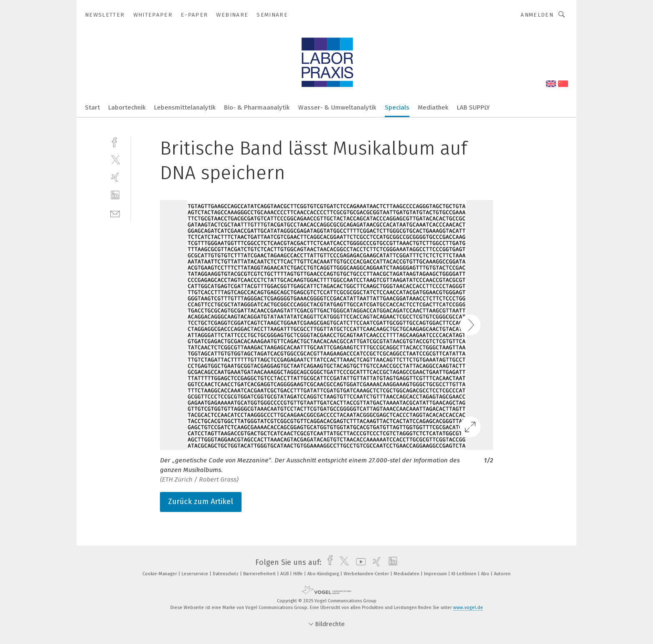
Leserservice (196, 574)
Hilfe (299, 574)
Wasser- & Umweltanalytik (337, 107)
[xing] (115, 177)
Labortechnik (127, 107)
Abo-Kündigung (324, 574)
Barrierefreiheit (260, 574)
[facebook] (115, 141)
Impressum (436, 574)
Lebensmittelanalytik (185, 107)
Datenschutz (226, 574)
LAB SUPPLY (473, 107)
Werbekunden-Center (367, 574)
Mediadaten (407, 574)
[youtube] (359, 562)
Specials (397, 107)
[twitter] (115, 159)
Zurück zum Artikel (201, 502)
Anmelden (537, 15)
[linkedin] (115, 195)
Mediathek (433, 107)
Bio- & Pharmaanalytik (257, 107)
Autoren (502, 574)
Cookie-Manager (160, 574)
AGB (285, 574)
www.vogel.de (468, 608)
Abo (486, 574)
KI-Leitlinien (465, 574)
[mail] (115, 213)
